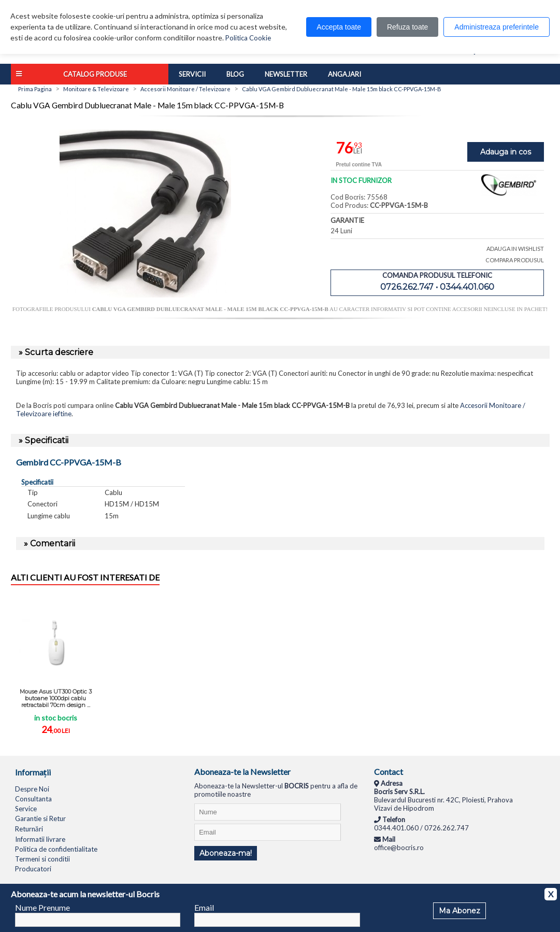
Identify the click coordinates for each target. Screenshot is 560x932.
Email (204, 907)
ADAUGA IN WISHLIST (515, 249)
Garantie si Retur (40, 818)
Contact (389, 772)
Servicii (192, 74)
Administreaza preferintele (497, 27)
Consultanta (33, 799)
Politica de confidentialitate (56, 849)
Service (26, 809)
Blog (235, 74)
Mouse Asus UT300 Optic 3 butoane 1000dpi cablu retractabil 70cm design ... (56, 698)
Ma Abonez (460, 911)
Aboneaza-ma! (226, 853)
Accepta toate (339, 27)
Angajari (344, 74)
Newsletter (286, 74)
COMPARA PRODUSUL (515, 260)
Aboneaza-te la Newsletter (242, 772)
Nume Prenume (42, 907)
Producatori (33, 869)
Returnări (29, 829)
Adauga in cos (506, 152)
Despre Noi (32, 789)
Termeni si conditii (42, 859)
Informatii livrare (40, 839)
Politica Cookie (248, 38)
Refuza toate (407, 27)
